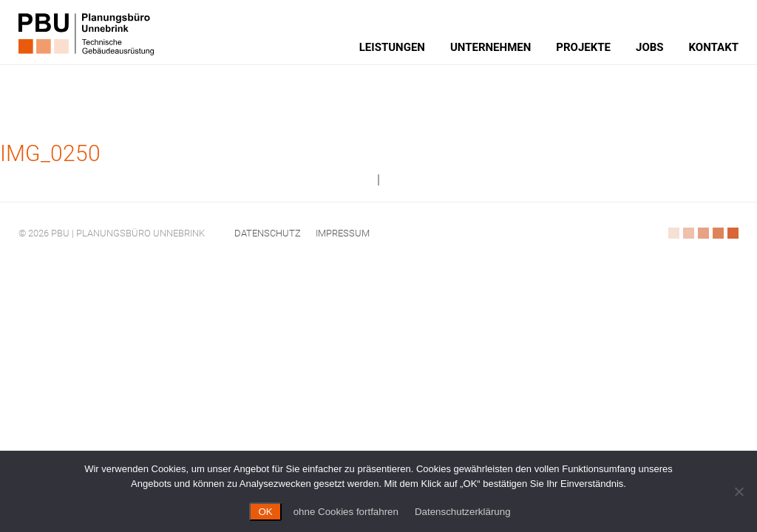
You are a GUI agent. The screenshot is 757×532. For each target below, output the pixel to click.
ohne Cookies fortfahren (346, 512)
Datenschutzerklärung (463, 512)
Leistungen (392, 47)
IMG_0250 (50, 153)
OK (265, 512)
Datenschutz (268, 233)
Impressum (343, 233)
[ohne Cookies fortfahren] (739, 491)
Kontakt (714, 47)
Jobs (650, 47)
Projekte (583, 47)
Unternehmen (490, 47)
